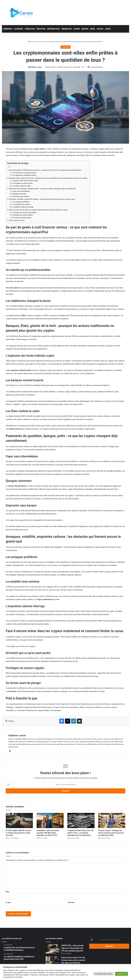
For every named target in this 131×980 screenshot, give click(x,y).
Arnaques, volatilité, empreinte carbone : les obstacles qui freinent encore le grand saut (42, 199)
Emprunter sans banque (21, 196)
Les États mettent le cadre (22, 186)
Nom (8, 892)
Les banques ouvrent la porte (23, 183)
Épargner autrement (19, 194)
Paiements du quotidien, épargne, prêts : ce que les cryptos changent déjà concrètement (42, 189)
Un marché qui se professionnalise (24, 173)
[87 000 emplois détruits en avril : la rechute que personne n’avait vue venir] (19, 821)
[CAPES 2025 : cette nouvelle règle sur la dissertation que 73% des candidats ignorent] (52, 949)
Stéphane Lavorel (36, 67)
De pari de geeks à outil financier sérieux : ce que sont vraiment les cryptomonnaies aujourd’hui (45, 170)
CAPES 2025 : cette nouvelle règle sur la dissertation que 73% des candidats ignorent (72, 948)
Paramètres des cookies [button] (104, 974)
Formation (30, 29)
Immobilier (67, 29)
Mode (93, 29)
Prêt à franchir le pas (17, 220)
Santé (108, 29)
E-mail (8, 902)
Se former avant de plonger (22, 218)
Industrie (41, 29)
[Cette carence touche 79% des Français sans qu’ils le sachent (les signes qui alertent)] (52, 961)
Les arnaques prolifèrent (21, 202)
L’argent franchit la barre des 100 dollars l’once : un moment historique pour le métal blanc (80, 833)
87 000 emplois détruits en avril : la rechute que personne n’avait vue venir (19, 833)
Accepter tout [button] (121, 974)
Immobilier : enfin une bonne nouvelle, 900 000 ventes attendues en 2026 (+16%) (48, 833)
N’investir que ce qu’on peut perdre (24, 213)
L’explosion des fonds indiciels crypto (25, 181)
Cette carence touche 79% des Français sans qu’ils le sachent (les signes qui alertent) (73, 960)
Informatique (54, 29)
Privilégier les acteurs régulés (23, 215)
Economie (19, 29)
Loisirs (76, 29)
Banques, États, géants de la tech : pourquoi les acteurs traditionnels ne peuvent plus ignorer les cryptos (48, 178)
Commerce (8, 29)
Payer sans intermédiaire (21, 191)
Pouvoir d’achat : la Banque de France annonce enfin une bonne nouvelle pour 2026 (111, 833)
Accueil (32, 42)
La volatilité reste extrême (22, 204)
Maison (85, 29)
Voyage (100, 29)
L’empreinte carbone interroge (23, 207)
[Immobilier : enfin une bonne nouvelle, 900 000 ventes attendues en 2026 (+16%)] (50, 821)
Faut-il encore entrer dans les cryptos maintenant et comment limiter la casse (38, 210)
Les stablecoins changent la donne (24, 175)
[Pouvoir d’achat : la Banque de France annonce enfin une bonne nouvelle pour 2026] (112, 821)
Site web (71, 902)
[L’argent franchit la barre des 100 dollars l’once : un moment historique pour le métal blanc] (81, 821)
